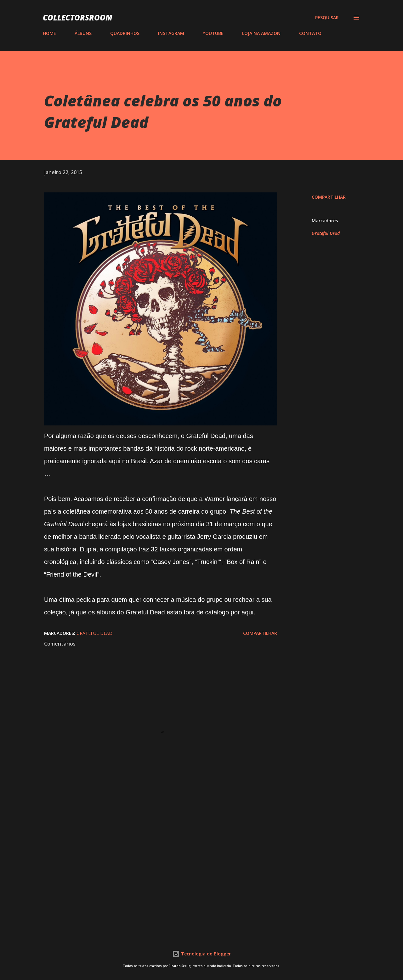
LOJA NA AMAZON (261, 33)
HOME (49, 33)
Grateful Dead (326, 233)
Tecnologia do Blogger (201, 954)
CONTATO (310, 33)
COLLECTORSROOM (78, 17)
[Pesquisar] (327, 18)
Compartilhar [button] (329, 197)
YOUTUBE (213, 33)
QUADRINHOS (125, 33)
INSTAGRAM (171, 33)
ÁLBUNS (83, 33)
